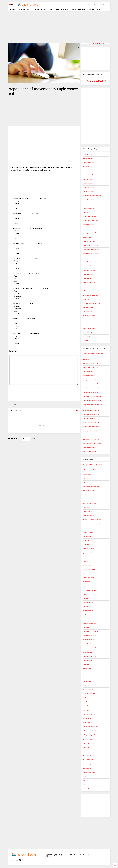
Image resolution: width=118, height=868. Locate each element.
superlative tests (88, 320)
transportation (87, 768)
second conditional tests (91, 295)
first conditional (88, 536)
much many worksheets (90, 392)
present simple (88, 660)
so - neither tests (88, 307)
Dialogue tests (87, 154)
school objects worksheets (91, 423)
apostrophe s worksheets (91, 367)
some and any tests (89, 316)
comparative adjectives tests (92, 175)
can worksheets (88, 372)
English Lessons (25, 9)
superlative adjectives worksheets (93, 435)
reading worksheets (89, 418)
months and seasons (89, 590)
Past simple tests (88, 158)
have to (85, 561)
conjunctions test (88, 183)
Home (12, 9)
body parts (86, 478)
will (84, 785)
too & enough (87, 764)
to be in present (88, 760)
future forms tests (89, 200)
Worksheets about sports (91, 363)
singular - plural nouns (90, 702)
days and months (88, 511)
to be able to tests (89, 332)
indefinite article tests (90, 216)
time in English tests (89, 328)
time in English (87, 747)
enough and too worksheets (92, 380)
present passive (88, 652)
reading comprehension (90, 287)
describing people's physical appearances (96, 524)
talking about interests (90, 731)
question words (88, 673)
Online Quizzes (41, 9)
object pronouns (88, 603)
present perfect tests (90, 270)
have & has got (88, 557)
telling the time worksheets (91, 439)
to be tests (86, 336)
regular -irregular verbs (90, 677)
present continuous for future (92, 648)
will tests (86, 341)
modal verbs (87, 582)
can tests (86, 167)
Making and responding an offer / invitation (93, 465)
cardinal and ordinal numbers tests (94, 171)
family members (88, 532)
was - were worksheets (90, 452)
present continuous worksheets (93, 401)
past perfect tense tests (90, 245)
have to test (87, 212)
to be (85, 752)
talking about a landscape (91, 727)
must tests (86, 229)
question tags (87, 669)
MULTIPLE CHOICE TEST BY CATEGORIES (97, 81)
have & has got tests (89, 208)
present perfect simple (90, 656)
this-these (86, 743)
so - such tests (88, 312)
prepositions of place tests (91, 254)
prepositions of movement (91, 632)
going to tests (87, 204)
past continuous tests (90, 241)
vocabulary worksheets (90, 447)
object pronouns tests (90, 233)
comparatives (87, 499)
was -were (86, 781)
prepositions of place (90, 636)
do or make (87, 528)
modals (85, 586)
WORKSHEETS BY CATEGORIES (95, 82)
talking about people (89, 735)
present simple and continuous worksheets (92, 405)
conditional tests (88, 179)
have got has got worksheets (92, 384)
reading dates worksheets (91, 414)
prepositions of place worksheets (93, 396)
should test (87, 299)
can (84, 483)
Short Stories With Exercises (59, 9)
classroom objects (89, 491)
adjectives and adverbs (90, 470)
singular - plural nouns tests (91, 303)
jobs (84, 574)
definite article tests (89, 187)
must (85, 594)
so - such (86, 710)
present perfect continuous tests (93, 266)
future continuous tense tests (92, 196)
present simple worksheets (91, 410)
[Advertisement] (59, 27)
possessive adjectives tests (91, 250)
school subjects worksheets (92, 427)
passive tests (87, 237)
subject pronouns (88, 718)
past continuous (88, 611)
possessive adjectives (90, 623)
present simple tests (89, 274)
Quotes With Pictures (78, 9)
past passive (87, 615)
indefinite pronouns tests (91, 221)
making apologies (88, 578)
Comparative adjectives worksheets (94, 354)
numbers (86, 598)
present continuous (89, 644)
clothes (85, 495)
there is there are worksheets (92, 443)
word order (87, 789)
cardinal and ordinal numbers (92, 487)
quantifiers (86, 665)
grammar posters (88, 553)
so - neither (87, 706)
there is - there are (89, 739)
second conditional (89, 694)
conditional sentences (90, 503)
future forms (87, 545)
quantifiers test (88, 279)
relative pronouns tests (90, 291)
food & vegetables (89, 540)
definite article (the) (89, 516)
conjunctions (87, 507)
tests (16, 85)
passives (86, 607)
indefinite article (88, 565)
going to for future (89, 549)
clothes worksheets (89, 376)
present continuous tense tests (93, 262)
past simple (87, 619)
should (85, 698)
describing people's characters (92, 520)
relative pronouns (88, 681)
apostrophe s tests (89, 163)
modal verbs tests (89, 225)
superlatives (87, 723)
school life (86, 685)
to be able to (87, 756)
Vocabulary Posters (95, 9)
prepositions (24, 85)
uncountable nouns (89, 772)
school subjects (88, 689)
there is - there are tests (90, 324)
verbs (85, 776)
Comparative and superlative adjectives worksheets (95, 358)
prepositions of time (89, 640)
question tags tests (89, 283)
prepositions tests (89, 258)
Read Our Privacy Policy (98, 43)
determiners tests (88, 192)
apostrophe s (87, 474)
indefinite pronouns (89, 569)
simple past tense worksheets (92, 431)
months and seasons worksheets (93, 388)
